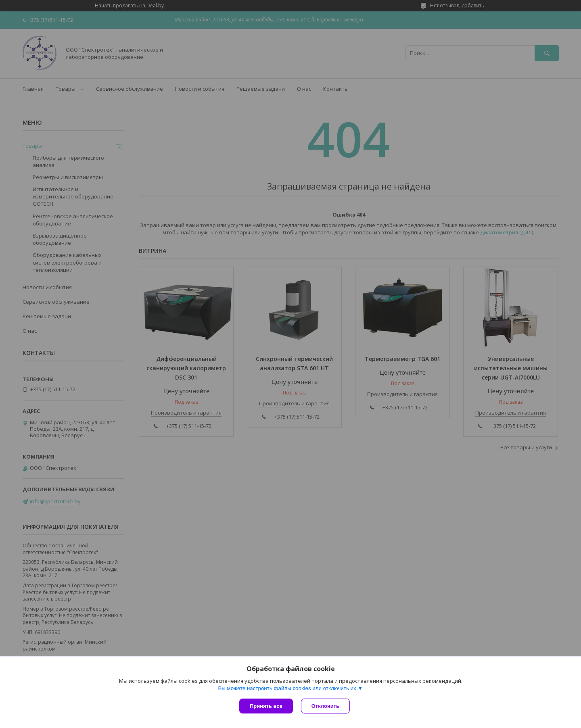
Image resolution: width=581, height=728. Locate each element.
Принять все (266, 706)
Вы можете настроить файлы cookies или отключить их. (288, 688)
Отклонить (325, 706)
